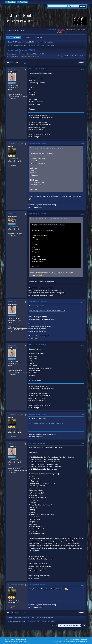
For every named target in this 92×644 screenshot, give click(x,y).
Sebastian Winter (16, 143)
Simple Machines (21, 639)
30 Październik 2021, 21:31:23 (37, 345)
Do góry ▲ (84, 639)
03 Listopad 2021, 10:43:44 (37, 443)
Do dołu (10, 63)
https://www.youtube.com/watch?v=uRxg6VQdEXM (47, 311)
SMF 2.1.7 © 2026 (10, 639)
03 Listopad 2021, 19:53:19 (37, 585)
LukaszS (12, 214)
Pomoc (67, 639)
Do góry (10, 613)
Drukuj (82, 63)
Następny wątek (79, 56)
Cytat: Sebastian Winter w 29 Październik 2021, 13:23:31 (50, 219)
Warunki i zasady (75, 639)
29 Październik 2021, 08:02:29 (37, 69)
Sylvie (37, 45)
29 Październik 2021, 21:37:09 (37, 302)
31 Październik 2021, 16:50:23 (37, 414)
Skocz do (54, 626)
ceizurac (12, 69)
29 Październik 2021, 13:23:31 (37, 143)
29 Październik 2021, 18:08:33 (37, 214)
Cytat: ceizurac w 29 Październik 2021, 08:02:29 (48, 148)
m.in (57, 541)
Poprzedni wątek (64, 56)
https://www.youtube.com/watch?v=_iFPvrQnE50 (46, 423)
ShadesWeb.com (21, 641)
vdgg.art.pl (61, 30)
